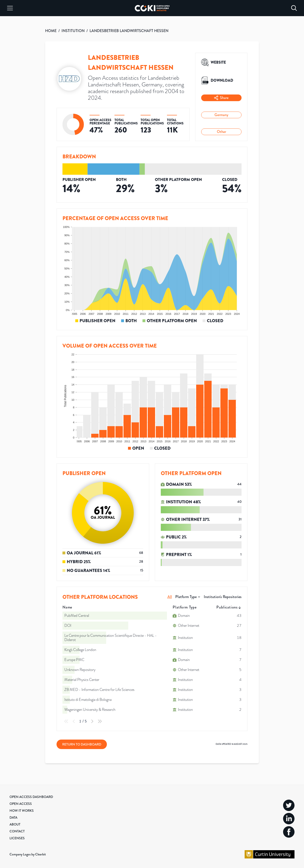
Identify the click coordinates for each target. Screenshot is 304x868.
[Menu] (10, 8)
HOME (51, 31)
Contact (17, 831)
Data (13, 817)
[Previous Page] (74, 721)
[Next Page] (92, 721)
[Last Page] (100, 721)
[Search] (294, 8)
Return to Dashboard (82, 744)
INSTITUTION (73, 31)
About (15, 824)
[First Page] (66, 721)
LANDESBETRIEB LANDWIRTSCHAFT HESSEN (129, 31)
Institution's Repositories (223, 597)
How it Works (22, 811)
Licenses (17, 838)
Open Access (21, 804)
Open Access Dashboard (31, 797)
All (170, 597)
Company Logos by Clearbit (28, 854)
